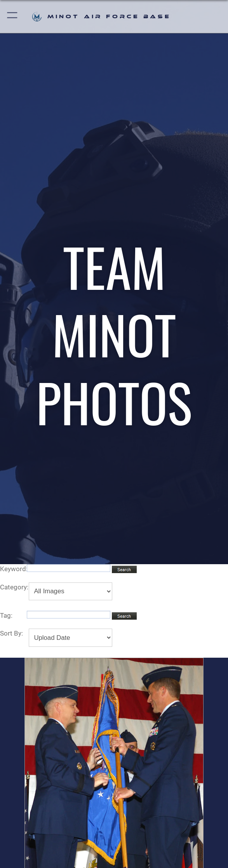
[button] (13, 16)
